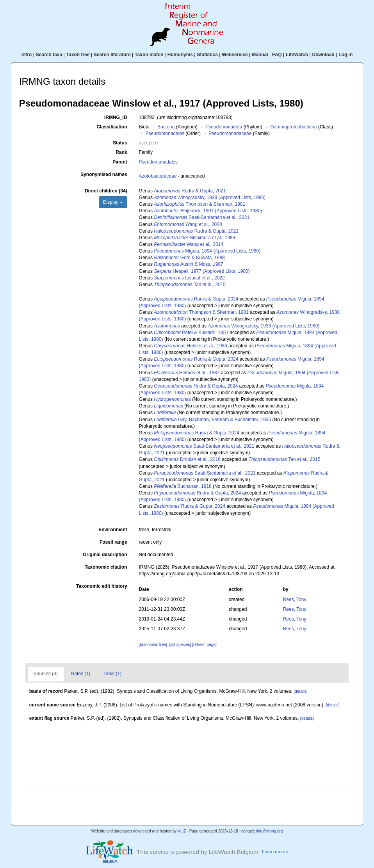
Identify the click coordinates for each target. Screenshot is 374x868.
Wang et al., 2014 (189, 244)
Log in (346, 55)
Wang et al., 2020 (188, 224)
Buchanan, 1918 (183, 486)
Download (323, 55)
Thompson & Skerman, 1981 (199, 204)
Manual (260, 55)
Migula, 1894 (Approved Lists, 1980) (207, 251)
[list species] (180, 645)
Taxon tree (78, 55)
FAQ (277, 55)
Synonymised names (104, 174)
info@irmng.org (270, 831)
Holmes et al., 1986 (190, 346)
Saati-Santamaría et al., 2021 (202, 217)
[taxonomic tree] (153, 645)
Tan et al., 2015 (190, 285)
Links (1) (112, 674)
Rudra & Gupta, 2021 (190, 191)
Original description (105, 555)
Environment (113, 530)
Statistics (207, 55)
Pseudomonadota (224, 127)
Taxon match (149, 55)
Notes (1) (81, 674)
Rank (121, 152)
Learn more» (275, 851)
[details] (300, 691)
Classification (112, 127)
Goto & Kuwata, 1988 (189, 258)
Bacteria (166, 127)
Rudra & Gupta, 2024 (196, 299)
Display (113, 202)
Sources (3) (46, 674)
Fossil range (113, 542)
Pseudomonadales (165, 133)
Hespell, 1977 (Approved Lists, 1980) (202, 271)
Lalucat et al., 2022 (189, 278)
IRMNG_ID (116, 117)
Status (120, 143)
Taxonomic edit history (102, 586)
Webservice (235, 55)
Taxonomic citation (106, 567)
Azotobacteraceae (158, 176)
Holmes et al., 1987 (187, 373)
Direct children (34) (106, 191)
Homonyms (180, 55)
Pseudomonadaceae (230, 133)
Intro (27, 55)
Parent (120, 162)
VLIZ (182, 831)
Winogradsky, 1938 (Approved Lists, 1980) (210, 197)
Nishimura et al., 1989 (194, 238)
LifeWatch (297, 55)
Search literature (112, 55)
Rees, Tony (295, 599)
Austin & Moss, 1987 (188, 264)
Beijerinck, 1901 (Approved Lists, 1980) (208, 211)
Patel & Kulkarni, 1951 (191, 333)
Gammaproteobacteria (293, 127)
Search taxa (49, 55)
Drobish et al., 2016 (187, 459)
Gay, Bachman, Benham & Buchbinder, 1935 (212, 420)
